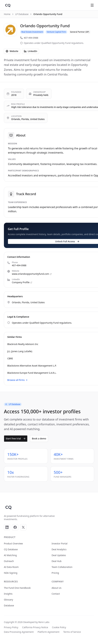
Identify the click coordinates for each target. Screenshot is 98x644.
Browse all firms (17, 380)
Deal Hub (57, 561)
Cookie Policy (59, 627)
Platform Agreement (48, 632)
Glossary (8, 600)
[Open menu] (92, 5)
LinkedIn (31, 51)
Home (7, 14)
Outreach (9, 561)
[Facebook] (15, 527)
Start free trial (16, 438)
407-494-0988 (29, 38)
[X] (23, 527)
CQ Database (11, 549)
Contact (56, 594)
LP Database (22, 14)
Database (9, 605)
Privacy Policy (11, 627)
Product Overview (13, 543)
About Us (57, 588)
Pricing (55, 573)
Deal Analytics (59, 549)
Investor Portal (60, 543)
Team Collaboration (62, 567)
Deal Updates (59, 555)
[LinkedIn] (7, 527)
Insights (8, 594)
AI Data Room (11, 567)
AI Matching (10, 555)
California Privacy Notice (35, 627)
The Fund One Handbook (17, 588)
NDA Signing (11, 573)
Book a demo (39, 438)
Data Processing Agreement (19, 632)
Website (12, 51)
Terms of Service (72, 632)
